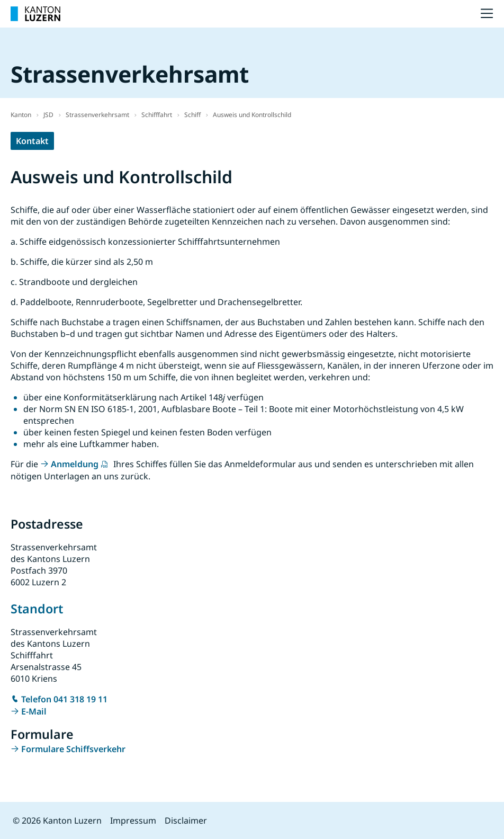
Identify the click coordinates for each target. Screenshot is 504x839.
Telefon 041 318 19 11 (64, 699)
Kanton (21, 115)
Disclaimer (186, 820)
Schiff (192, 115)
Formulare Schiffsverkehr (73, 749)
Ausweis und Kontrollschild (252, 115)
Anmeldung (75, 464)
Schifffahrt (157, 115)
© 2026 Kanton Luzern (57, 820)
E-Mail (34, 711)
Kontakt (32, 141)
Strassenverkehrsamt (97, 115)
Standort (37, 609)
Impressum (133, 820)
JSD (48, 115)
